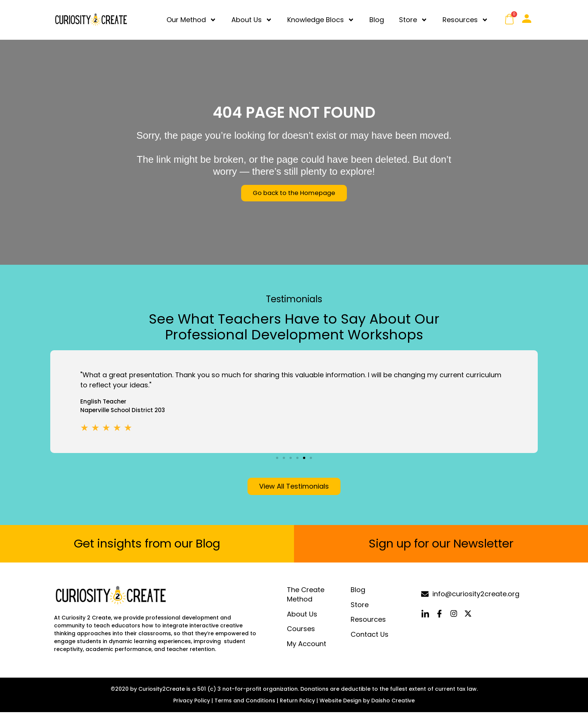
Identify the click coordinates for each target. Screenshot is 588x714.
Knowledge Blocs (321, 20)
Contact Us (370, 636)
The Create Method (306, 597)
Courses (301, 631)
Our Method (191, 20)
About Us (252, 20)
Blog (377, 20)
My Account (307, 646)
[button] (277, 458)
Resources (465, 20)
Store (413, 20)
